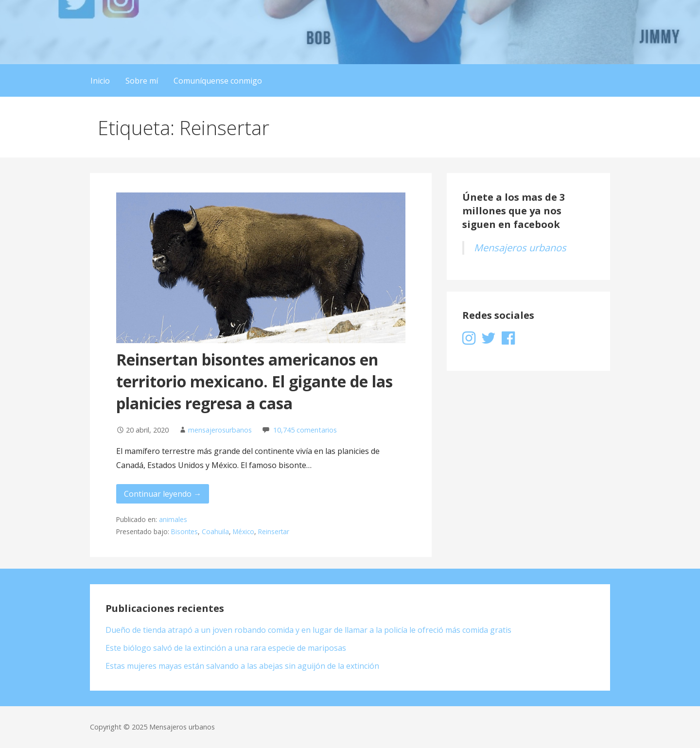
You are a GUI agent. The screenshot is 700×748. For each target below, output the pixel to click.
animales (173, 519)
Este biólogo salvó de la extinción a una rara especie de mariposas (226, 648)
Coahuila (215, 531)
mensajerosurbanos (220, 430)
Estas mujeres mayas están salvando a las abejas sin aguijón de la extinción (242, 666)
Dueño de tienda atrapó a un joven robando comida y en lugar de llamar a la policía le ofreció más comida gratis (308, 630)
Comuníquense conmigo (218, 81)
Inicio (100, 81)
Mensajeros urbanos (520, 248)
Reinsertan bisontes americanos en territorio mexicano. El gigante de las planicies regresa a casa (254, 381)
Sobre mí (142, 81)
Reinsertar (274, 531)
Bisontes (184, 531)
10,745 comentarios (305, 430)
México (244, 531)
